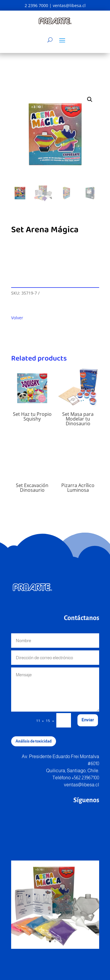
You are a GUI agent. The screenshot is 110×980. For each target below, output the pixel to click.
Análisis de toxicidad (34, 741)
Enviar (88, 720)
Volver (17, 318)
